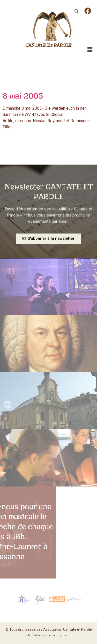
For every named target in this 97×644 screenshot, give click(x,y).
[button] (48, 241)
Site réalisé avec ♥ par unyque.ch (48, 635)
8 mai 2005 (23, 96)
